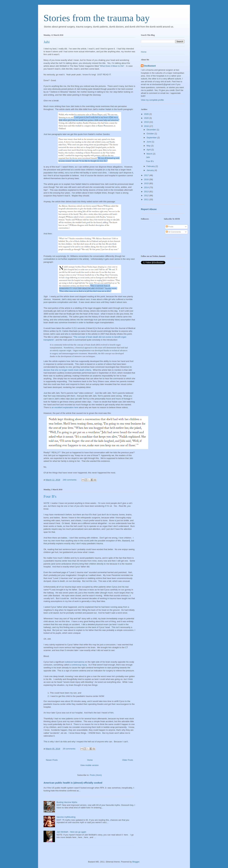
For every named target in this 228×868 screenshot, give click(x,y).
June (149, 142)
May (149, 146)
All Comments (173, 232)
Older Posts (128, 760)
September (152, 138)
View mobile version (89, 765)
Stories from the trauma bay (97, 18)
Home (90, 760)
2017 (147, 175)
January (151, 170)
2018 (147, 126)
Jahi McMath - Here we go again (71, 832)
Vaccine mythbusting (66, 817)
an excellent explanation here (65, 407)
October (151, 134)
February (151, 166)
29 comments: (69, 749)
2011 (147, 199)
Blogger (136, 862)
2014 (147, 187)
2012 (147, 195)
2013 (147, 192)
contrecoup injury (79, 665)
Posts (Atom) (96, 775)
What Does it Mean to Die (112, 66)
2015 (147, 183)
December (152, 130)
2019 (147, 122)
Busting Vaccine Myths (67, 802)
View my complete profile (152, 100)
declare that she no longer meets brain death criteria (67, 370)
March (150, 154)
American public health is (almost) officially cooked (73, 783)
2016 (147, 179)
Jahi (47, 42)
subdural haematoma (75, 662)
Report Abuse (149, 209)
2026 (147, 114)
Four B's (50, 496)
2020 (147, 118)
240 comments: (70, 480)
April (149, 150)
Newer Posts (52, 760)
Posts (170, 227)
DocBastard (150, 66)
